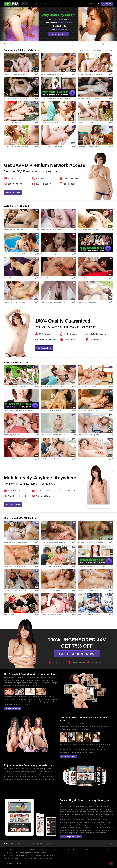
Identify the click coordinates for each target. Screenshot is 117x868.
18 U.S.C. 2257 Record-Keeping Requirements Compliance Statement (25, 853)
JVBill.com (7, 856)
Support (49, 844)
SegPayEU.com (24, 856)
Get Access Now (13, 192)
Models (21, 844)
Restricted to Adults (19, 863)
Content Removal (45, 850)
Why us (59, 4)
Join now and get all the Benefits (71, 837)
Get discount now (77, 654)
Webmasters (59, 850)
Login (111, 844)
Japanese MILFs (9, 44)
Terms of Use (8, 850)
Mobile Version (107, 850)
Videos (32, 4)
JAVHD (86, 850)
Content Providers (74, 850)
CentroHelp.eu (34, 856)
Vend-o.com (15, 856)
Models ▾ (39, 4)
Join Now (107, 4)
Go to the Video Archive (12, 708)
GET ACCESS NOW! (58, 34)
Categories (30, 844)
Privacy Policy (21, 850)
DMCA (33, 850)
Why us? (40, 844)
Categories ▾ (49, 4)
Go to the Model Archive (68, 756)
